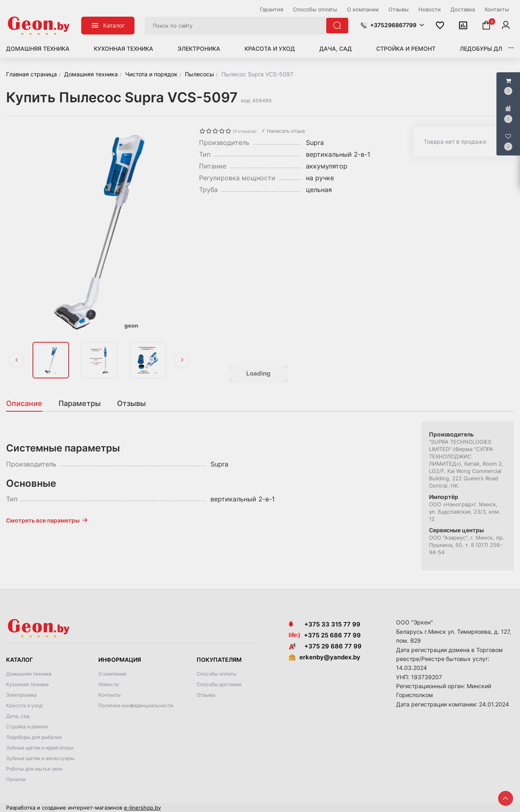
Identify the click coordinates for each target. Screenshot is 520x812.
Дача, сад (336, 49)
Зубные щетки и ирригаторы (40, 748)
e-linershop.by (142, 808)
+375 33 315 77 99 (325, 624)
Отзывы (206, 695)
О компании (112, 674)
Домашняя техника (38, 49)
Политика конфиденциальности (136, 705)
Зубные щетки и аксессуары (40, 758)
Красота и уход (270, 49)
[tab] (28, 404)
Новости (108, 684)
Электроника (199, 49)
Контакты (109, 695)
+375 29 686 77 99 (325, 646)
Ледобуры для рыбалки (34, 737)
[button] (392, 25)
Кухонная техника (123, 49)
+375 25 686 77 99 (332, 635)
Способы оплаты (217, 674)
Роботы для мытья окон (34, 769)
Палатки (16, 779)
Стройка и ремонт (406, 49)
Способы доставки (219, 684)
